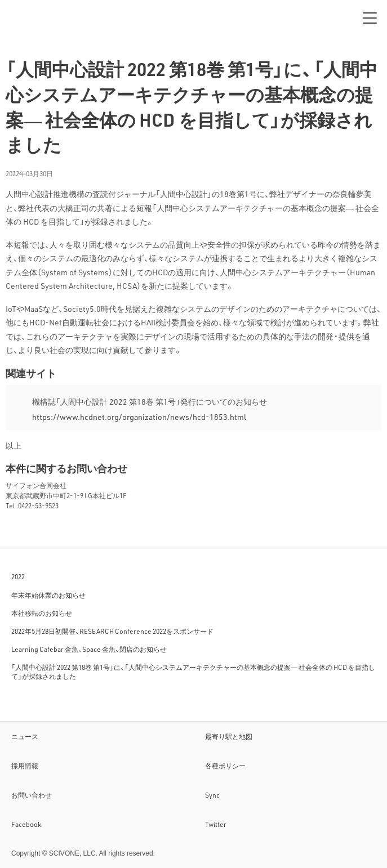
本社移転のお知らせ (42, 613)
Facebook (26, 824)
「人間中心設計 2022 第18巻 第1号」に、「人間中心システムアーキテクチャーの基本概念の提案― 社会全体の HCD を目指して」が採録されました (193, 672)
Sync (212, 795)
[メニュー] (370, 18)
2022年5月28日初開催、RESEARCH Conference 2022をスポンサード (112, 631)
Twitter (216, 824)
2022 (18, 576)
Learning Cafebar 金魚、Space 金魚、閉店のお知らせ (89, 649)
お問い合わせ (32, 795)
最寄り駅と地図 (229, 736)
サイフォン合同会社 (45, 18)
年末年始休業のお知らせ (48, 595)
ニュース (25, 736)
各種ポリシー (225, 766)
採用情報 (25, 766)
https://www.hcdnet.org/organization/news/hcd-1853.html (139, 417)
